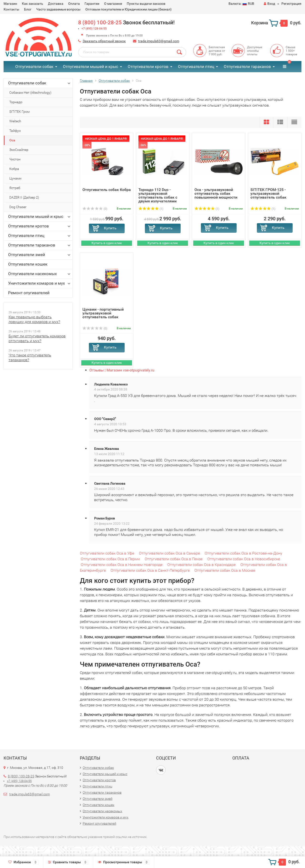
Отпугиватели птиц (196, 67)
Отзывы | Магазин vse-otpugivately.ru (122, 370)
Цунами (15, 178)
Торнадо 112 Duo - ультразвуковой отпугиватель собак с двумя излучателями (158, 195)
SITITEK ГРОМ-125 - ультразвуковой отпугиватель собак (268, 193)
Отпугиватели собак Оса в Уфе (107, 553)
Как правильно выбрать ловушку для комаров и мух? (34, 319)
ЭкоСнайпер (19, 150)
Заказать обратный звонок (104, 41)
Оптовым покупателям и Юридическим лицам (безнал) (128, 9)
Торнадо (16, 102)
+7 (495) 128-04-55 (94, 29)
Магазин (10, 4)
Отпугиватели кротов (148, 67)
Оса (12, 140)
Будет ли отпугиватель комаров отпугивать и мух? (37, 338)
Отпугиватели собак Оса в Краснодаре (201, 565)
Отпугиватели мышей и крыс (91, 67)
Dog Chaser (18, 207)
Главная (86, 81)
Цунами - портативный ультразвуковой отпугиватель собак (103, 313)
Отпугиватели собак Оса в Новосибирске (244, 559)
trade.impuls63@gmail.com (159, 41)
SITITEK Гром (19, 112)
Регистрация (291, 4)
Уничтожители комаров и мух (40, 283)
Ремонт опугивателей (29, 293)
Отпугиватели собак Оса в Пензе (174, 559)
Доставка (56, 4)
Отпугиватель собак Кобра (107, 190)
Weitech (15, 121)
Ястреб (15, 188)
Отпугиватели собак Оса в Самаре (169, 553)
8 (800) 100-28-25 (100, 23)
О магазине (113, 4)
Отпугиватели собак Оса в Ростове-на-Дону (244, 553)
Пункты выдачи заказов (146, 4)
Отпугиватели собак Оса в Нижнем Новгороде (122, 565)
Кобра (14, 169)
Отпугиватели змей (40, 255)
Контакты (11, 9)
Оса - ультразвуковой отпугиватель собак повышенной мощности (216, 193)
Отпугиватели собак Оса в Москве (225, 570)
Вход (269, 4)
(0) (95, 209)
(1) (151, 209)
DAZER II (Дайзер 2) (24, 197)
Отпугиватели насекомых (40, 274)
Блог (28, 9)
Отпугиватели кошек (28, 264)
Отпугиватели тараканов (247, 67)
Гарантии (92, 4)
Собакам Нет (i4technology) (30, 92)
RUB (241, 4)
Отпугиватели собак (34, 67)
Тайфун (15, 131)
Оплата (74, 4)
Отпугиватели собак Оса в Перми (110, 559)
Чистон (15, 159)
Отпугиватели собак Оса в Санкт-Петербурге (150, 570)
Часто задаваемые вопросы (58, 9)
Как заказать (33, 4)
